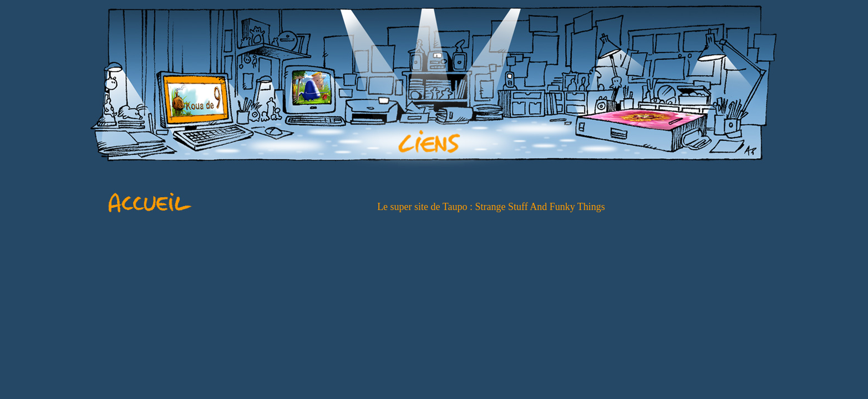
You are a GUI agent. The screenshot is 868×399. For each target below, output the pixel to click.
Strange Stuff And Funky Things (540, 207)
